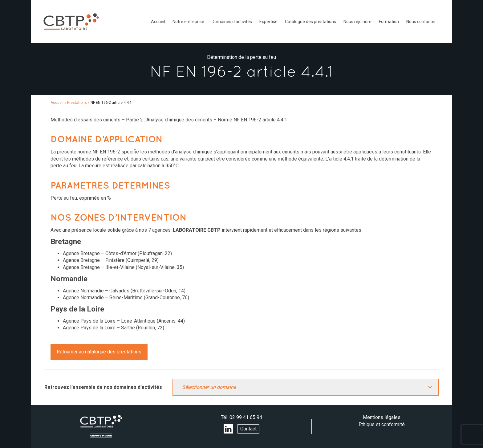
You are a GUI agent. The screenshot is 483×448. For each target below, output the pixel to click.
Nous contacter (421, 22)
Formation (389, 22)
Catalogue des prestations (310, 22)
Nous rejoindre (357, 22)
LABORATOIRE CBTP (71, 22)
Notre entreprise (188, 22)
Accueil (158, 22)
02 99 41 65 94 (246, 417)
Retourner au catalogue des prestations (99, 352)
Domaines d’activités (232, 22)
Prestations (77, 103)
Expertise (268, 22)
